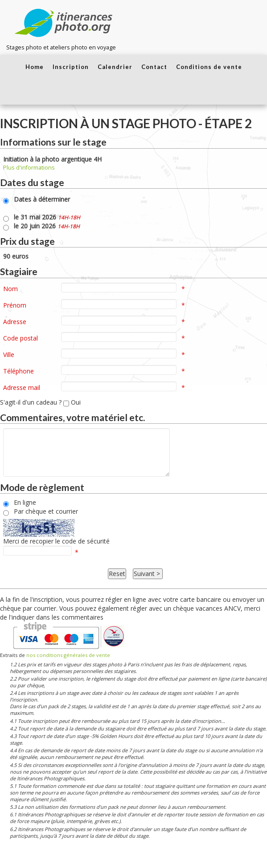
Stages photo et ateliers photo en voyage (61, 48)
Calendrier (115, 67)
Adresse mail (22, 387)
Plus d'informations (29, 168)
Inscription (71, 67)
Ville (9, 355)
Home (35, 67)
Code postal (21, 338)
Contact (154, 67)
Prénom (15, 305)
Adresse (15, 322)
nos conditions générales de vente (68, 655)
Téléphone (18, 371)
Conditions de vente (209, 67)
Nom (10, 289)
